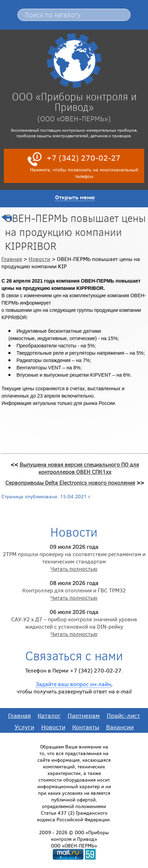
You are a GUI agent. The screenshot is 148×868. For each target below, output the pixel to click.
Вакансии (120, 727)
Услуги (24, 727)
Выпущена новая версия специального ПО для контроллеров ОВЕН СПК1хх (79, 468)
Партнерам (84, 715)
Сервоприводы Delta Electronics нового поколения (70, 482)
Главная (12, 259)
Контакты (86, 727)
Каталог (49, 715)
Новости (39, 259)
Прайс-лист (123, 715)
